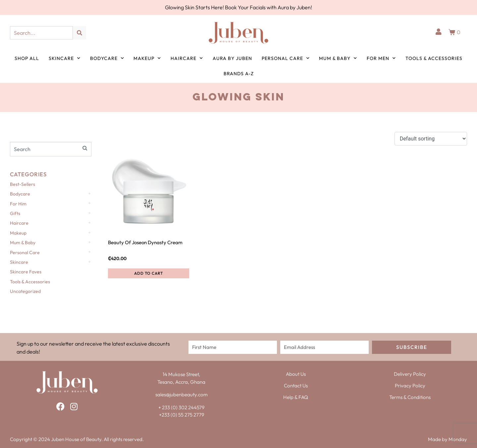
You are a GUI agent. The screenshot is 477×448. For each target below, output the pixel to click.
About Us (296, 374)
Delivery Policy (410, 374)
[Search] (79, 33)
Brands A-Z (239, 74)
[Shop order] (431, 139)
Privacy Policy (410, 386)
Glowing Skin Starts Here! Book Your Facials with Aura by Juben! (238, 7)
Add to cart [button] (149, 273)
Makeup (147, 58)
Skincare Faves (26, 272)
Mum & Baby (338, 58)
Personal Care (286, 58)
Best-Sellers (23, 184)
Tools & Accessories (434, 58)
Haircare (187, 58)
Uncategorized (25, 291)
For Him (18, 204)
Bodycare (107, 58)
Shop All (27, 58)
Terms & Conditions (410, 397)
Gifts (15, 213)
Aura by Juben (232, 58)
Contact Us (296, 386)
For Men (381, 58)
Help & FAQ (296, 397)
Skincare (65, 58)
